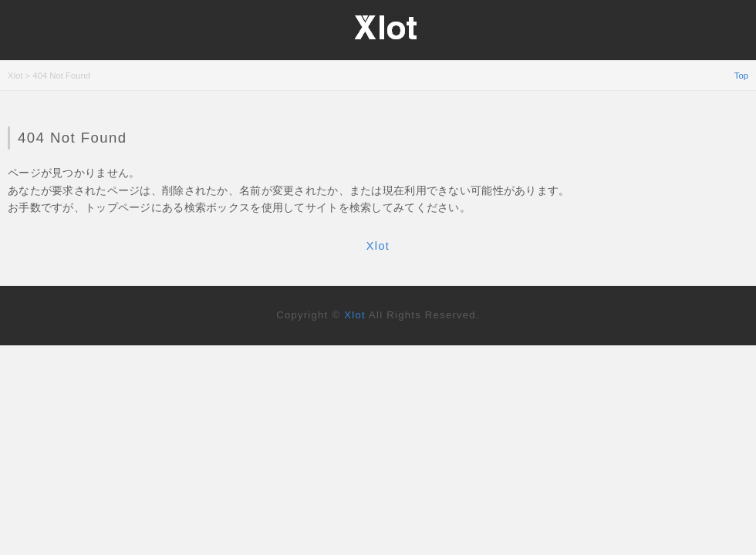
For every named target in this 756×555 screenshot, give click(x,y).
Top (741, 76)
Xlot (378, 246)
